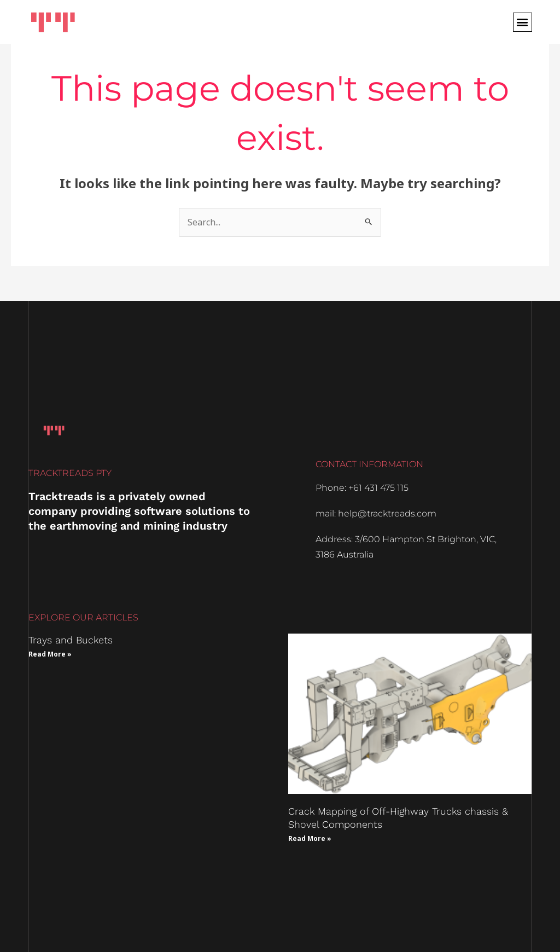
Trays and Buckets (71, 640)
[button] (523, 22)
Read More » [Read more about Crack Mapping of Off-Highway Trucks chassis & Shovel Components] (310, 838)
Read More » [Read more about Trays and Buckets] (50, 654)
